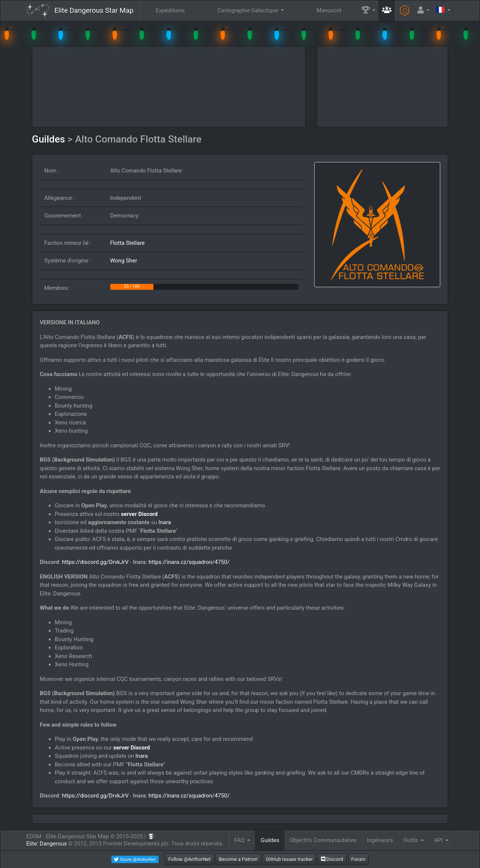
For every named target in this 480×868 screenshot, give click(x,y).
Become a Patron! (238, 859)
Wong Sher (124, 261)
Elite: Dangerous (46, 844)
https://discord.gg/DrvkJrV (95, 562)
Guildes (50, 139)
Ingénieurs (380, 840)
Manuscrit (329, 10)
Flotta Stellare (127, 243)
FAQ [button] (240, 840)
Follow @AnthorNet (190, 859)
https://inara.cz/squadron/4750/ (189, 562)
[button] (369, 11)
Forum (358, 859)
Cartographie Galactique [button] (248, 10)
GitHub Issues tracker (289, 859)
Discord (332, 859)
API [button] (439, 840)
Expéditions (170, 10)
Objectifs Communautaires (323, 840)
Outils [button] (411, 840)
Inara (164, 522)
